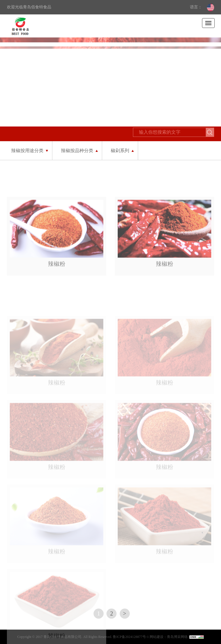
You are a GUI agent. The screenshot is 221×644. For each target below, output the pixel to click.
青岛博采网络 (177, 637)
